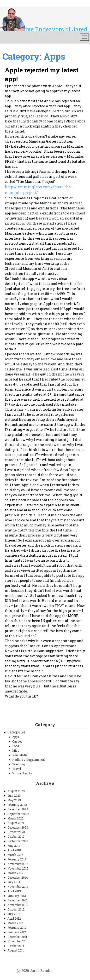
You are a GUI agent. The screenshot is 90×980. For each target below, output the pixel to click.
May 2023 (14, 800)
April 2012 (14, 918)
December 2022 (18, 809)
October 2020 (16, 832)
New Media (20, 755)
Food (16, 746)
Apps (16, 737)
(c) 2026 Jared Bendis (35, 971)
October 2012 (16, 909)
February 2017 (17, 859)
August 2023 (16, 791)
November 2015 (18, 868)
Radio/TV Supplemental (28, 760)
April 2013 (14, 891)
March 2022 (15, 818)
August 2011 (16, 950)
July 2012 (14, 914)
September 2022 (18, 814)
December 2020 (18, 827)
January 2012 (17, 932)
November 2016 (18, 864)
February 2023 (17, 805)
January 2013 (17, 896)
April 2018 (14, 850)
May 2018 (14, 846)
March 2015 (15, 873)
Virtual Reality (22, 773)
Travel (17, 769)
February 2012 (17, 928)
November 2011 (18, 941)
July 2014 (14, 882)
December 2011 (17, 937)
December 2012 (18, 900)
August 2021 (16, 823)
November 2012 (18, 905)
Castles (17, 741)
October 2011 (16, 946)
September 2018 (18, 841)
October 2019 (16, 836)
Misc (16, 750)
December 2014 (18, 877)
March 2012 (15, 923)
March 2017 (15, 855)
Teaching (18, 764)
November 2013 (18, 887)
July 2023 (14, 796)
